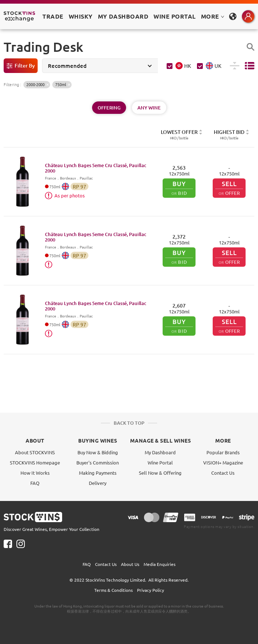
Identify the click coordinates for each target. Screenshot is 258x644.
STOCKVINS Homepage (35, 462)
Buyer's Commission (98, 462)
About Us (130, 564)
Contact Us (223, 473)
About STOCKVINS (35, 452)
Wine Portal (174, 16)
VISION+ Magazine (223, 462)
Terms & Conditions (113, 590)
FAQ (35, 483)
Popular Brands (223, 452)
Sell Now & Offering (160, 473)
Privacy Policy (151, 590)
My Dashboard (160, 452)
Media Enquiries (160, 564)
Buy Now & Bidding (98, 452)
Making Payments (98, 473)
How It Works (35, 473)
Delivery (98, 483)
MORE (213, 16)
